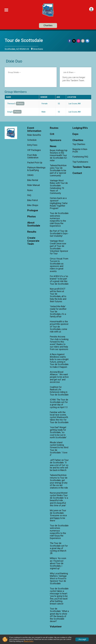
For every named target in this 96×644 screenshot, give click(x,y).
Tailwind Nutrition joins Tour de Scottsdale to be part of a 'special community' (58, 171)
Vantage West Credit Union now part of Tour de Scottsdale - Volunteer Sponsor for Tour (59, 247)
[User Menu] (91, 9)
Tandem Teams (81, 167)
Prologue (33, 210)
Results (32, 232)
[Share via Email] (83, 41)
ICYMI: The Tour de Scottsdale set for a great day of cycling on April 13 (59, 403)
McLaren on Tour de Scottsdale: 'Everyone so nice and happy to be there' (58, 516)
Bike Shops (33, 205)
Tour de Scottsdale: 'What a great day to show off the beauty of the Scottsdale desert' (59, 615)
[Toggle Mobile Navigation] (6, 10)
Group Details (13, 72)
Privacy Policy (28, 641)
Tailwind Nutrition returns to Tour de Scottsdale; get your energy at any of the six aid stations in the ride (59, 481)
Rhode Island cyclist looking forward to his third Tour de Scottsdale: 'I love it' (59, 449)
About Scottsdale (34, 224)
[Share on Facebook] (70, 41)
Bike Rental (33, 180)
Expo (75, 134)
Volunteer (56, 627)
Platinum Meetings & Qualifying (36, 169)
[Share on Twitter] (74, 41)
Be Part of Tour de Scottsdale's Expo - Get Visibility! (59, 233)
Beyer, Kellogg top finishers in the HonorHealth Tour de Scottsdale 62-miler (59, 155)
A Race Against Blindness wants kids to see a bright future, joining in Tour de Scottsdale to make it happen (59, 361)
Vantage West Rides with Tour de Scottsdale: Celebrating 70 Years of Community (59, 187)
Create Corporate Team (33, 241)
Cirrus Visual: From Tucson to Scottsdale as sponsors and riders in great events (59, 265)
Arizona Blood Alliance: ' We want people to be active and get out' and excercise (59, 377)
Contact (77, 173)
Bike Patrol (32, 200)
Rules (30, 190)
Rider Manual (33, 185)
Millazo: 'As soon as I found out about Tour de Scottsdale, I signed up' (58, 563)
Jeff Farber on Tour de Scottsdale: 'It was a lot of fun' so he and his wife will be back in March (59, 465)
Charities (48, 25)
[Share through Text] (87, 41)
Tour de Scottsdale (24, 40)
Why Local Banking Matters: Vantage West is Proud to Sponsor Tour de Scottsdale (59, 579)
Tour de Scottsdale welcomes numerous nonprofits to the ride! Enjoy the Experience (59, 220)
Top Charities (79, 144)
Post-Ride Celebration (33, 156)
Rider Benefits (34, 135)
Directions (38, 49)
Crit (52, 134)
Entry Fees (32, 145)
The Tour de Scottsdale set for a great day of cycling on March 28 (59, 548)
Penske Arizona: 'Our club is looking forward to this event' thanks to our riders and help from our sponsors (59, 343)
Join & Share (68, 72)
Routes (54, 128)
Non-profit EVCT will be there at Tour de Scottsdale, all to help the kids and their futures (58, 295)
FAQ (29, 195)
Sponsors (56, 140)
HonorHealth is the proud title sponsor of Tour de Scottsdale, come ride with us (59, 327)
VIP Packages (34, 150)
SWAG (30, 175)
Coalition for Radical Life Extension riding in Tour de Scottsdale (59, 391)
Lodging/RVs (80, 128)
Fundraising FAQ (80, 157)
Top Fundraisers (80, 162)
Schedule (32, 140)
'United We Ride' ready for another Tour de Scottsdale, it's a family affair (58, 312)
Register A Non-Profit (80, 150)
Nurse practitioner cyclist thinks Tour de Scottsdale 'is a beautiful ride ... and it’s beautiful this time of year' (59, 499)
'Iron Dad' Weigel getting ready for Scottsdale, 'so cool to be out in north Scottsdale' (58, 432)
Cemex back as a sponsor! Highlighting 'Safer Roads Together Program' (59, 203)
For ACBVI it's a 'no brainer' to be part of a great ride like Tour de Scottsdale (59, 280)
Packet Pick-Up (35, 163)
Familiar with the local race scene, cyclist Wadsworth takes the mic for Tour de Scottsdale (59, 417)
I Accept (82, 639)
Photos (20, 104)
